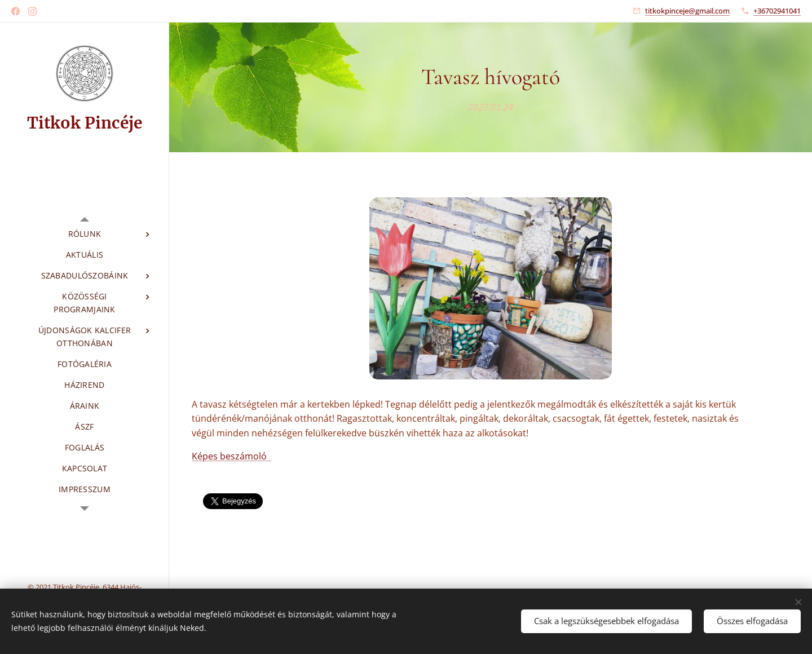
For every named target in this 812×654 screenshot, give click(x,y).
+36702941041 (777, 11)
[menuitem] (85, 234)
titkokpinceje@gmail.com (687, 11)
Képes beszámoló (231, 456)
